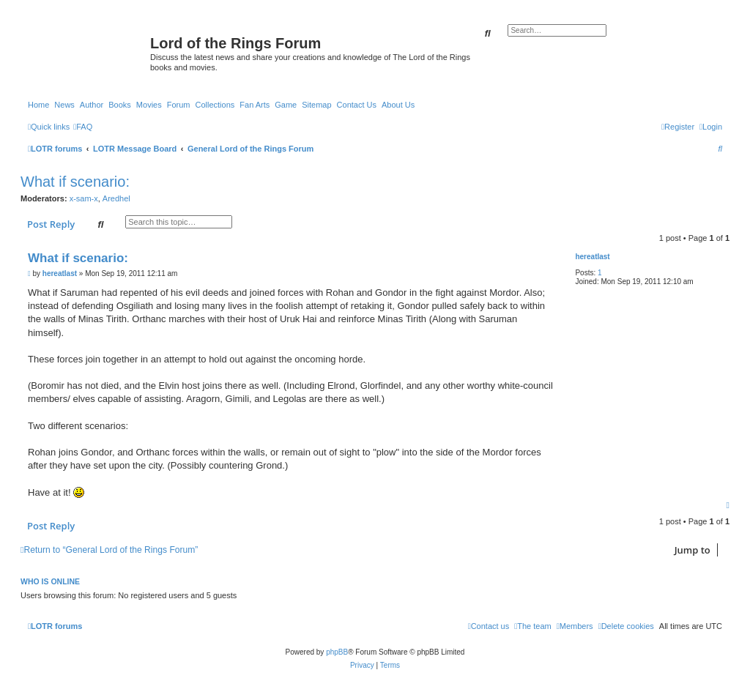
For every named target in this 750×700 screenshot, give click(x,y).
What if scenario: (75, 182)
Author (92, 105)
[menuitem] (83, 127)
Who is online (50, 581)
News (64, 105)
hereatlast (592, 257)
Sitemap (316, 105)
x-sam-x (84, 198)
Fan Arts (255, 105)
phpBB (337, 652)
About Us (398, 105)
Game (286, 105)
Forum (179, 105)
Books (120, 105)
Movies (149, 105)
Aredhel (116, 198)
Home (38, 105)
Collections (215, 105)
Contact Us (357, 105)
